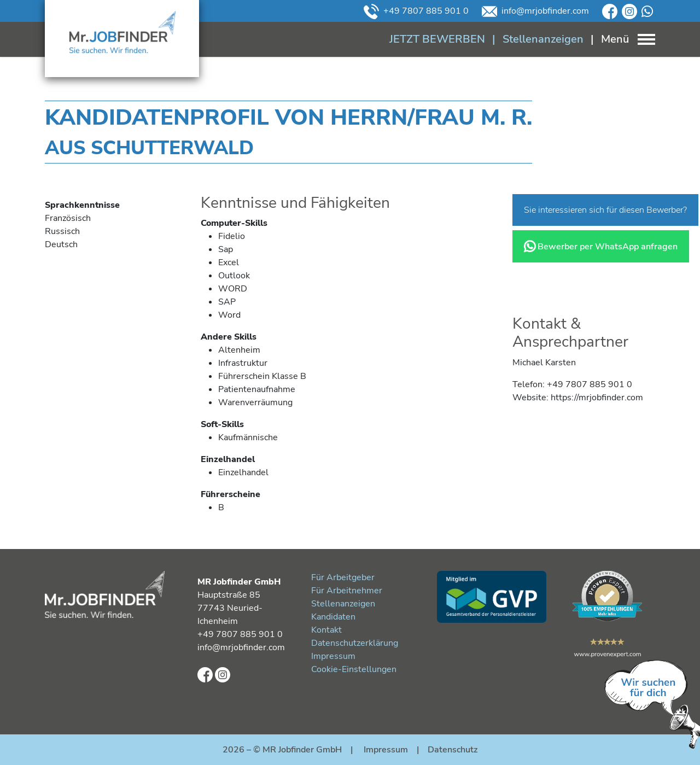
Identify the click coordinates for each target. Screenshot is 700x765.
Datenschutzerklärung (355, 643)
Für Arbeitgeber (343, 577)
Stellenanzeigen (343, 604)
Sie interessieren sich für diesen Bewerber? (605, 210)
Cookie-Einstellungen (354, 669)
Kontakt (326, 630)
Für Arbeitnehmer (347, 591)
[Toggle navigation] (619, 39)
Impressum (333, 656)
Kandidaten (333, 617)
